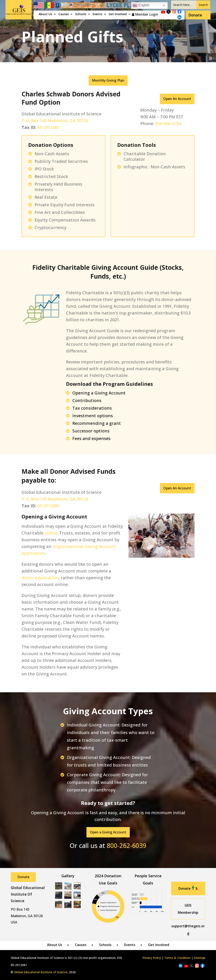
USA (14, 922)
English (141, 5)
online (51, 533)
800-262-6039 (127, 846)
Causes (64, 14)
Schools (81, 14)
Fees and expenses (91, 438)
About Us (45, 14)
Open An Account (177, 99)
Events (97, 14)
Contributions (87, 400)
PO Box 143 (20, 909)
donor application (40, 578)
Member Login (145, 14)
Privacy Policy (152, 958)
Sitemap (200, 958)
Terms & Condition (177, 958)
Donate (195, 15)
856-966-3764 (168, 124)
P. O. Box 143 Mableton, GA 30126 (55, 121)
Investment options (93, 416)
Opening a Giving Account (99, 393)
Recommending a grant (97, 423)
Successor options (91, 431)
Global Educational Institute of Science (41, 972)
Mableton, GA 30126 (27, 916)
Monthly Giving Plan (108, 80)
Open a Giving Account (108, 832)
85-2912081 (49, 127)
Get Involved (118, 14)
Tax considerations (92, 408)
